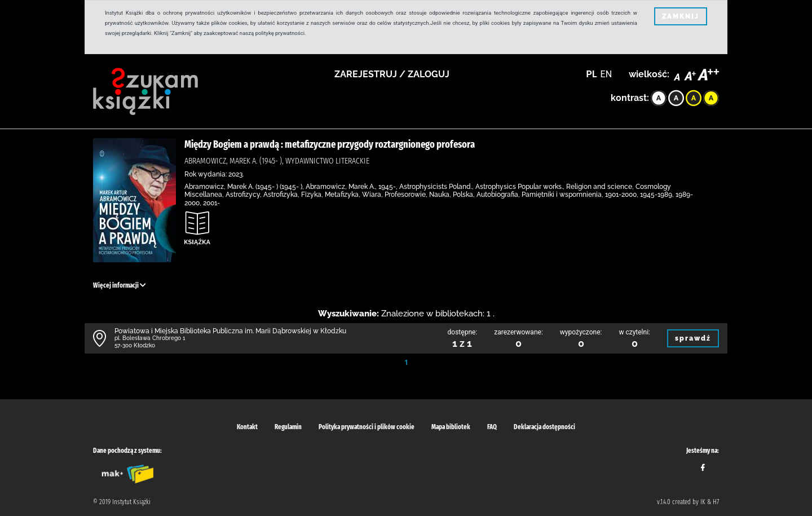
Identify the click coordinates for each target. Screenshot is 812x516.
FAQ (492, 427)
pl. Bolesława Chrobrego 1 (150, 338)
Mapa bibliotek (451, 427)
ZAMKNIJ (681, 16)
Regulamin (288, 427)
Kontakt (247, 427)
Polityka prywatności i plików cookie (367, 427)
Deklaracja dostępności (544, 427)
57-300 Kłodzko (135, 345)
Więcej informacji (120, 285)
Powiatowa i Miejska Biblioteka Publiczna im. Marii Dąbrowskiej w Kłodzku (230, 331)
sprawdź (693, 338)
